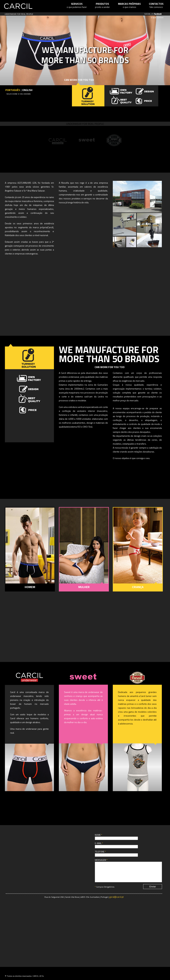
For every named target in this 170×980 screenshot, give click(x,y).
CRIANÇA (138, 587)
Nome (98, 835)
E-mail (99, 843)
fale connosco (156, 5)
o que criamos (129, 5)
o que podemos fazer (77, 5)
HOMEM (30, 587)
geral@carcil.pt (116, 901)
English (27, 90)
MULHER (84, 587)
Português (13, 90)
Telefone (100, 852)
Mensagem (101, 860)
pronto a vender (102, 5)
